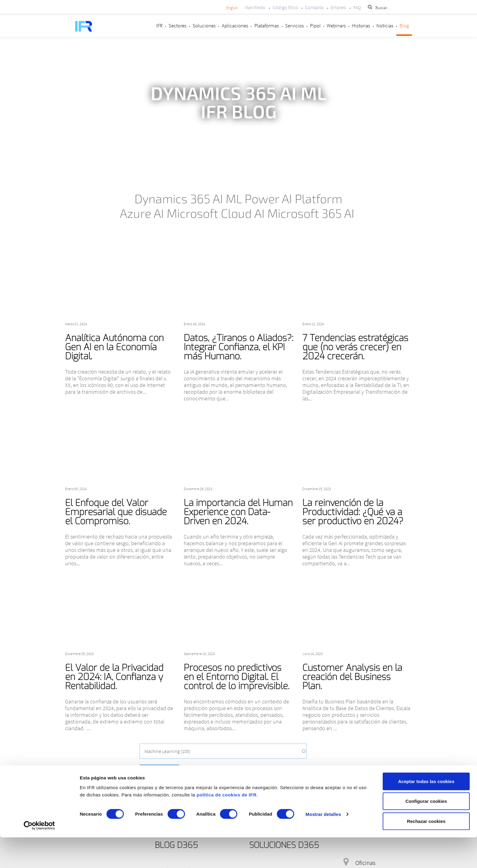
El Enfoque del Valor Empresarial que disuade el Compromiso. (116, 512)
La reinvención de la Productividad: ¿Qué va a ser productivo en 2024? (353, 512)
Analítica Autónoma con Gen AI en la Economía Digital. (114, 347)
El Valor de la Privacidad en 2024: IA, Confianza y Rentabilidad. (114, 677)
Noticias (385, 26)
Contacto (314, 7)
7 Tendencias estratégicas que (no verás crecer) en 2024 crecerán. (355, 347)
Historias (361, 26)
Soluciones (204, 26)
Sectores (178, 26)
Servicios (294, 26)
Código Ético (285, 7)
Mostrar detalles (323, 845)
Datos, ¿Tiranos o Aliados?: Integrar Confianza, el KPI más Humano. (238, 347)
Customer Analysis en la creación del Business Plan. (352, 677)
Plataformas (267, 26)
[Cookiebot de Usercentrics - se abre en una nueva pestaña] (39, 856)
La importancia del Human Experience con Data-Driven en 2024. (238, 512)
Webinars (336, 26)
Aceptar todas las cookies (426, 812)
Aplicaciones (235, 26)
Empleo (338, 7)
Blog (404, 26)
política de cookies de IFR (226, 825)
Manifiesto (255, 7)
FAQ (357, 7)
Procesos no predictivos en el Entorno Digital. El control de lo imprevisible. (237, 677)
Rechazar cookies (426, 852)
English (232, 8)
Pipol (315, 26)
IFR (159, 26)
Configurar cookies (426, 832)
